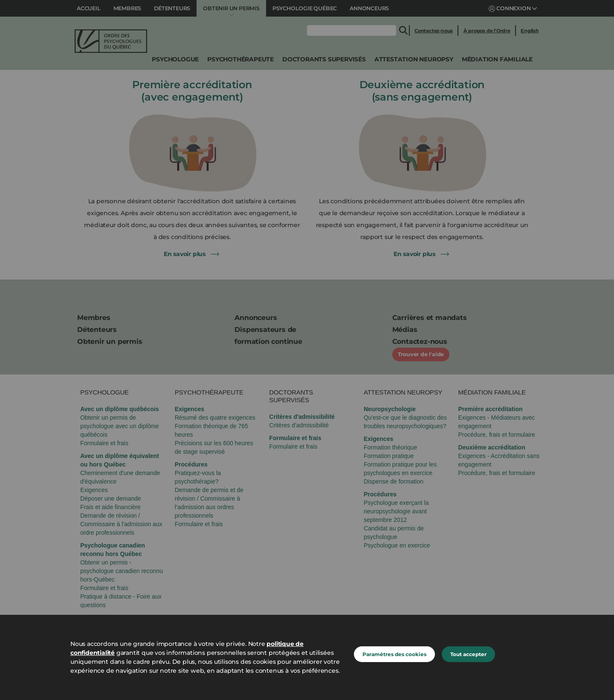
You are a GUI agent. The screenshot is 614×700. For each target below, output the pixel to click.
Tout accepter (468, 654)
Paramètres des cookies (394, 654)
